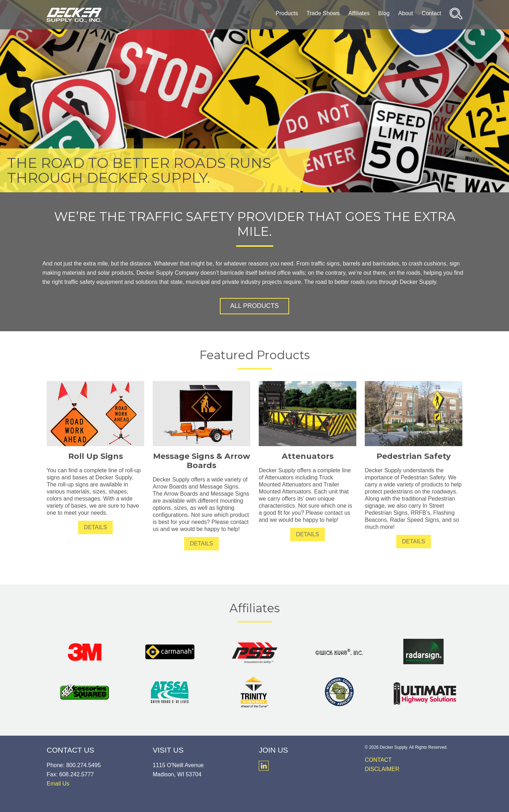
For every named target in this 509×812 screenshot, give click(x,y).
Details (95, 527)
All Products (254, 306)
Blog (384, 13)
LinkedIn (264, 766)
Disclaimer (382, 769)
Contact (431, 13)
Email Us (58, 784)
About (406, 13)
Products (287, 13)
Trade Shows (323, 13)
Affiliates (359, 13)
